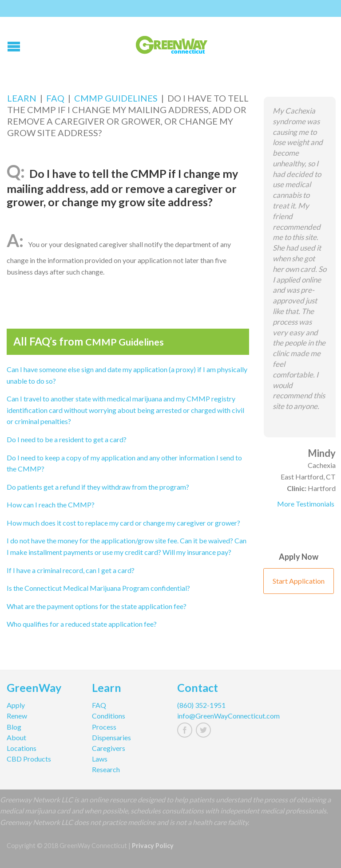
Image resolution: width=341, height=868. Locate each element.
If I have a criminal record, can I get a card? (71, 570)
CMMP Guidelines (116, 98)
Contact (198, 689)
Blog (14, 727)
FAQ (55, 98)
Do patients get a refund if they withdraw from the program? (98, 487)
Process (104, 727)
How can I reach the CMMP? (51, 505)
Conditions (109, 716)
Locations (22, 748)
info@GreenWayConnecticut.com (213, 716)
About (16, 737)
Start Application (299, 581)
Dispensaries (111, 737)
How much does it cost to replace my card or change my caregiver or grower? (123, 523)
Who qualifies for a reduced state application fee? (82, 624)
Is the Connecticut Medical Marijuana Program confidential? (98, 588)
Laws (100, 759)
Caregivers (109, 748)
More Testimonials (306, 504)
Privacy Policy (153, 846)
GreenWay (34, 689)
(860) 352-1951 (201, 705)
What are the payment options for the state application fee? (97, 606)
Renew (17, 716)
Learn (22, 98)
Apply (16, 705)
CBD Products (29, 759)
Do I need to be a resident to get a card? (67, 439)
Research (106, 769)
